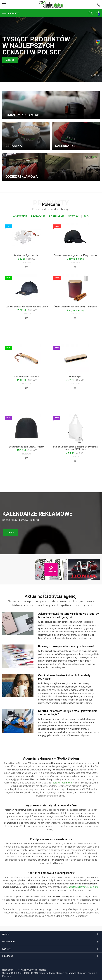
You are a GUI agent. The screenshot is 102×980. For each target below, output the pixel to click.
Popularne (56, 216)
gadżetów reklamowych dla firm (83, 887)
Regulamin (8, 970)
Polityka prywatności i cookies (32, 970)
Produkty (13, 13)
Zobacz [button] (11, 60)
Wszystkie (20, 216)
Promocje (38, 216)
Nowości (74, 216)
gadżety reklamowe (62, 783)
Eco (86, 216)
